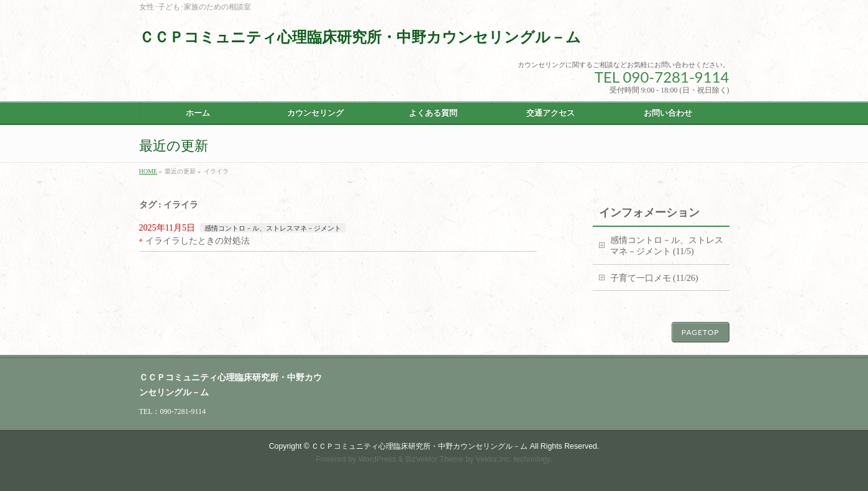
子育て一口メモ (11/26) (654, 278)
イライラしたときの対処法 (198, 241)
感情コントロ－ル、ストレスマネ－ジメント (273, 228)
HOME (148, 171)
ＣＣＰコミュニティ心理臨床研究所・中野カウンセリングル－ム (360, 37)
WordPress (377, 459)
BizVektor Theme (434, 459)
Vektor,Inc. (494, 459)
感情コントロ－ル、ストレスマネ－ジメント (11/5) (667, 246)
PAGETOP (701, 332)
